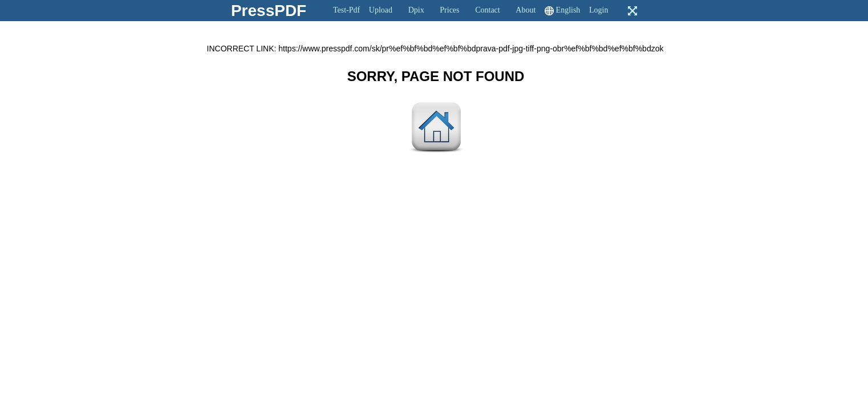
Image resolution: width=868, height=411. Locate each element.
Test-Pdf (346, 10)
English (568, 10)
